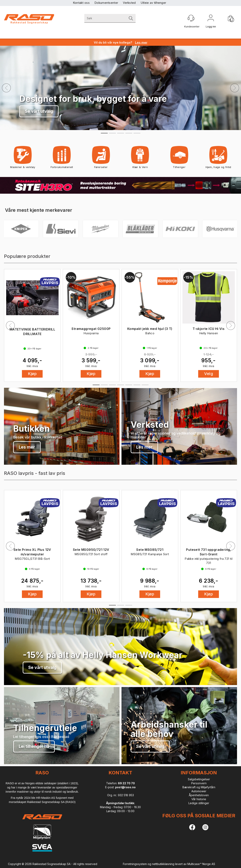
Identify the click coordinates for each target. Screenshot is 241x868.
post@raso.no (125, 787)
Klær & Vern (140, 159)
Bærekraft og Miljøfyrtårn (199, 787)
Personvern (199, 783)
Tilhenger (179, 159)
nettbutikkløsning (163, 864)
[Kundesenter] (191, 18)
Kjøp (32, 374)
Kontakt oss (81, 3)
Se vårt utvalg (39, 111)
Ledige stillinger (199, 803)
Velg (209, 374)
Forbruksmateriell (62, 159)
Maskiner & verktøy (23, 159)
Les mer (27, 447)
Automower (199, 791)
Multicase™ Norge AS (201, 864)
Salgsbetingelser (199, 779)
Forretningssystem (135, 864)
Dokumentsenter (106, 3)
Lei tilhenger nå (34, 746)
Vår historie (199, 799)
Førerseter (101, 159)
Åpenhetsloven (199, 795)
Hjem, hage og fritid (218, 159)
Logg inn (211, 19)
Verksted (129, 3)
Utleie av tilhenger (153, 3)
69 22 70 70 (126, 783)
